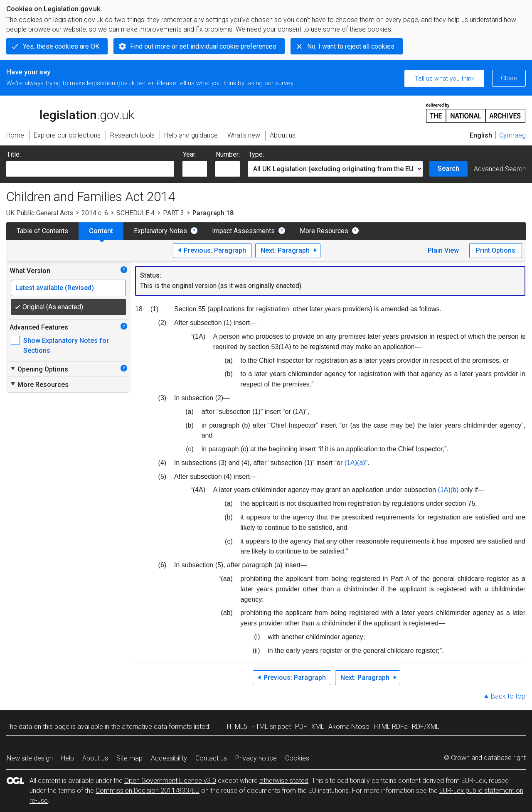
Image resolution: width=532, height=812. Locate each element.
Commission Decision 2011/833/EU (148, 791)
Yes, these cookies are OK (61, 46)
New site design (30, 758)
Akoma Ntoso (349, 727)
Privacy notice (256, 758)
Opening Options (39, 369)
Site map (129, 758)
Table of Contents (42, 231)
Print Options (496, 250)
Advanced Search (500, 169)
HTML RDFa (391, 727)
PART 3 (174, 213)
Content (101, 231)
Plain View (443, 250)
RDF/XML (426, 727)
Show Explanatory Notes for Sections (66, 346)
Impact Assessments (243, 231)
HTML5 (237, 727)
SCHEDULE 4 (135, 213)
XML (318, 727)
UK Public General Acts (40, 213)
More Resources (324, 231)
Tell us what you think (445, 79)
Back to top (508, 696)
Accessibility (169, 758)
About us (95, 758)
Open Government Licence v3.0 (170, 781)
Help (68, 758)
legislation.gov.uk (70, 112)
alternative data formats (157, 727)
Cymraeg (512, 135)
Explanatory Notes (160, 231)
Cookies (297, 758)
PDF (301, 727)
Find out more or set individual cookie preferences (203, 46)
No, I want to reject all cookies (351, 46)
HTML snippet (271, 727)
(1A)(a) (355, 463)
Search (448, 169)
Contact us (211, 758)
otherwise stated (284, 781)
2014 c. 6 (95, 213)
